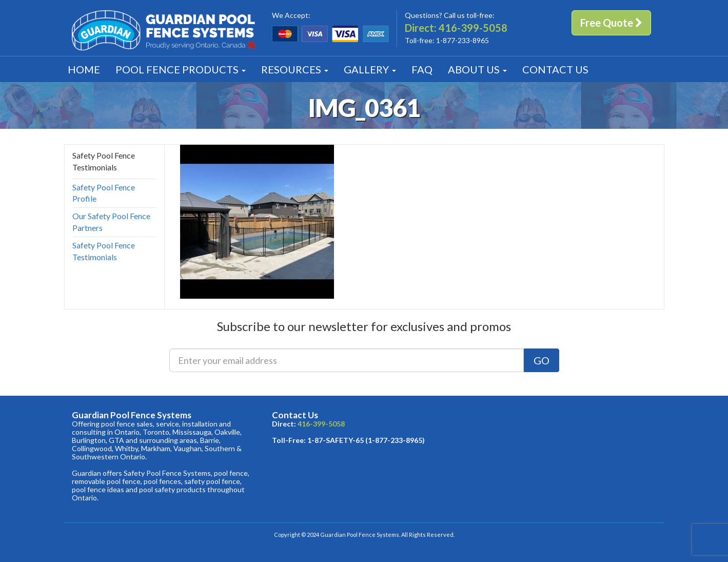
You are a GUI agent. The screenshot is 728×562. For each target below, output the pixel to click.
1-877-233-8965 (463, 40)
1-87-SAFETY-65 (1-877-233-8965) (366, 440)
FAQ (422, 69)
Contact (555, 69)
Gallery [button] (370, 69)
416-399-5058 (473, 28)
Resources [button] (295, 69)
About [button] (477, 69)
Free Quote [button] (611, 23)
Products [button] (181, 69)
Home (84, 69)
